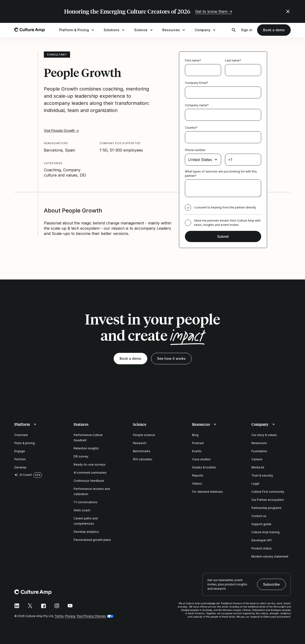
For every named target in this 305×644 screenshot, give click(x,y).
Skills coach (82, 510)
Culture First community (268, 492)
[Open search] (234, 30)
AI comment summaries (90, 473)
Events (197, 451)
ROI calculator (143, 459)
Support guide (261, 524)
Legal (255, 484)
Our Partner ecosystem (268, 500)
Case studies (201, 459)
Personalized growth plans (92, 540)
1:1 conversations (86, 502)
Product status (262, 548)
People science (144, 435)
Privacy (70, 616)
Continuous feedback (89, 481)
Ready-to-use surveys (90, 464)
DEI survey (81, 456)
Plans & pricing (25, 443)
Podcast (198, 443)
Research (140, 443)
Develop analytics (86, 532)
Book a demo (274, 30)
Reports (198, 475)
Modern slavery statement (270, 556)
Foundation (259, 451)
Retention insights (86, 448)
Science (144, 30)
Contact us (259, 516)
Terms (59, 616)
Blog (195, 435)
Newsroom (259, 443)
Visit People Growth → (61, 130)
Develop (20, 467)
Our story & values (264, 435)
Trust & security (262, 475)
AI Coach (23, 475)
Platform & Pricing (77, 30)
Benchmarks (142, 451)
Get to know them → (214, 11)
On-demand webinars (207, 492)
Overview (21, 435)
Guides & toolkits (204, 467)
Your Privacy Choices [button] (91, 616)
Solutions (115, 30)
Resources (174, 30)
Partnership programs (267, 508)
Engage (20, 451)
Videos (197, 484)
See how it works (171, 358)
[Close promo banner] (288, 11)
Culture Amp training (265, 532)
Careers (257, 459)
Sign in (247, 30)
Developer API (262, 540)
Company (206, 30)
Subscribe (271, 584)
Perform (20, 459)
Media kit (258, 467)
